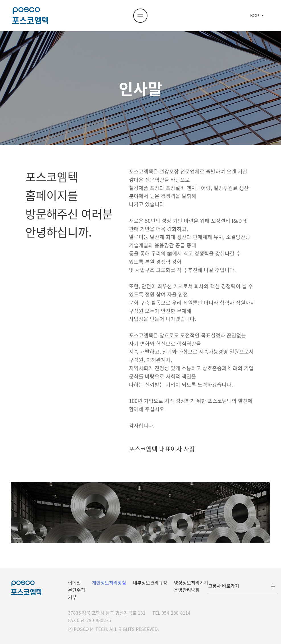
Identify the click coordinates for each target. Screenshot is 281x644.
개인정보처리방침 (109, 583)
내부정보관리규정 (150, 583)
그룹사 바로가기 (224, 586)
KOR (255, 16)
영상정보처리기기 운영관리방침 (191, 586)
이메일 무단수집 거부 (77, 590)
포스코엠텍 (30, 16)
